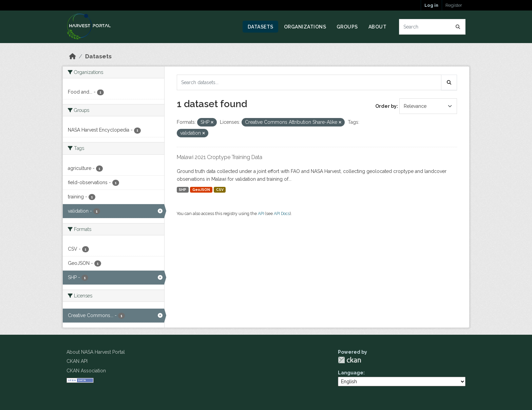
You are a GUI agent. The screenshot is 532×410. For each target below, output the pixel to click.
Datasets (261, 27)
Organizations (305, 27)
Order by (386, 106)
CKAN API (77, 361)
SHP (183, 190)
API (261, 213)
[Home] (73, 56)
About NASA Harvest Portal (96, 352)
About (378, 27)
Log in (431, 5)
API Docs (282, 213)
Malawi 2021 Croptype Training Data (220, 157)
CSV (220, 190)
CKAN (349, 360)
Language (351, 373)
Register (454, 5)
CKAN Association (86, 371)
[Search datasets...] (432, 27)
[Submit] (458, 27)
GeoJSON (201, 190)
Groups (347, 27)
